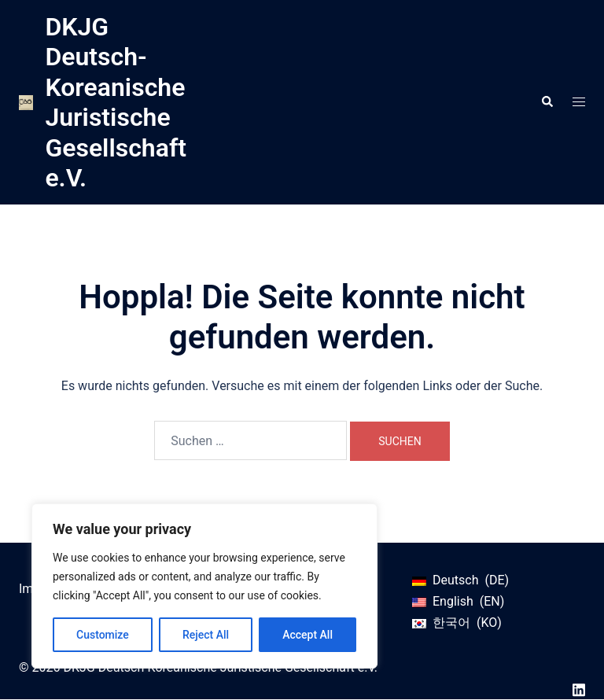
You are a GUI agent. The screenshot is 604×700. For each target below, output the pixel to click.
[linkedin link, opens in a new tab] (579, 689)
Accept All (308, 635)
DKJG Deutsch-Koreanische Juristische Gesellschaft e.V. (116, 102)
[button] (547, 102)
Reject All (206, 635)
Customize (103, 635)
